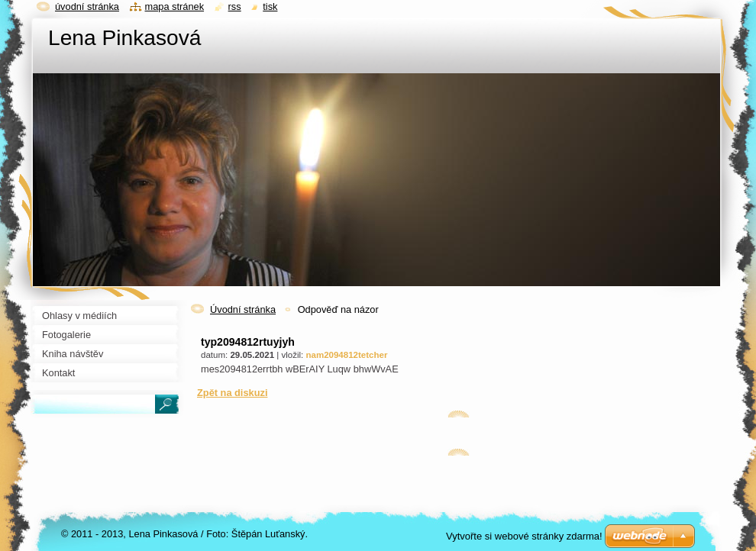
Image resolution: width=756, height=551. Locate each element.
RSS (235, 6)
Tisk (270, 6)
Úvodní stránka (243, 309)
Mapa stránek (175, 6)
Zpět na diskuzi (232, 393)
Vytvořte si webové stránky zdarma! (524, 536)
